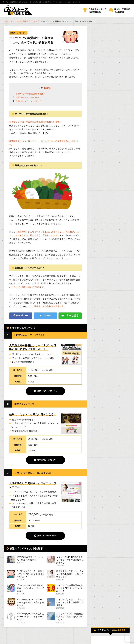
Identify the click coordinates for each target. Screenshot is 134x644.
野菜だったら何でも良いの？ (29, 98)
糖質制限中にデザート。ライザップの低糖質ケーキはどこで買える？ (70, 575)
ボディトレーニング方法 (105, 275)
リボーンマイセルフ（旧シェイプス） (36, 473)
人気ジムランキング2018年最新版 (97, 10)
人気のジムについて (104, 281)
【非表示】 (48, 88)
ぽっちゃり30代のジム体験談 (122, 10)
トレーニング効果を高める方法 (108, 263)
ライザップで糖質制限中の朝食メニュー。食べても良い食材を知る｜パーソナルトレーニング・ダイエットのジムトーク (41, 2)
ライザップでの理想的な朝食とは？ (32, 94)
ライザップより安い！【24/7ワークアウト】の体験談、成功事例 (70, 604)
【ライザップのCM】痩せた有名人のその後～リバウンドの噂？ (30, 590)
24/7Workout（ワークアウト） (32, 335)
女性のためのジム (102, 287)
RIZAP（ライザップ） (27, 404)
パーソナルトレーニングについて (109, 269)
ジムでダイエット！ (104, 257)
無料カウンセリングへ (47, 391)
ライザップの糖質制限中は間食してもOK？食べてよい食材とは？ (70, 590)
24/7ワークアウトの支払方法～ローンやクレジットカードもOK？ (30, 619)
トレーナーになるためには (106, 298)
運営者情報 (9, 640)
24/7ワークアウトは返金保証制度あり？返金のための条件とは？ (70, 619)
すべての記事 (16, 21)
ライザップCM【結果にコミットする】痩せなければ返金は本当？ (70, 561)
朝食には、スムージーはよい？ (30, 101)
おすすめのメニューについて (107, 251)
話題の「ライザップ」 (32, 21)
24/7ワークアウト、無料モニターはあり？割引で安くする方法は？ (30, 604)
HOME (6, 21)
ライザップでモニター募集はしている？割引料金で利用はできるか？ (30, 575)
